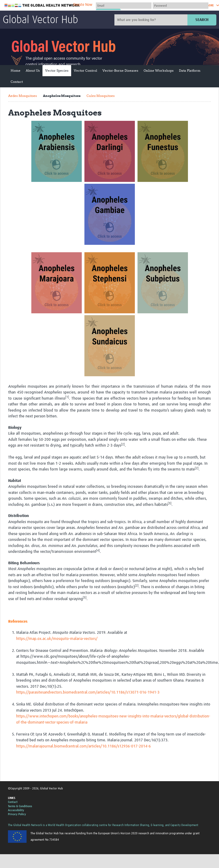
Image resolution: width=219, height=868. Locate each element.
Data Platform (190, 70)
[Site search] (152, 20)
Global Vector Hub (40, 20)
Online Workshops (159, 70)
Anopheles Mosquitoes (62, 96)
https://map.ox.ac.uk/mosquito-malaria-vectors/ (57, 639)
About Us (33, 70)
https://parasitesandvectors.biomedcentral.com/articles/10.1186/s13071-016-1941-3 (88, 692)
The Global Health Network (42, 5)
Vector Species (57, 70)
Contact (17, 82)
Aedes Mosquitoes (23, 96)
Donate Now (83, 5)
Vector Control (85, 70)
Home (16, 70)
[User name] (124, 6)
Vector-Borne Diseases (120, 70)
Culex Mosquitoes (101, 96)
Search (202, 20)
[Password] (181, 6)
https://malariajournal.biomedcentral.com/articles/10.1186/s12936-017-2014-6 (83, 746)
